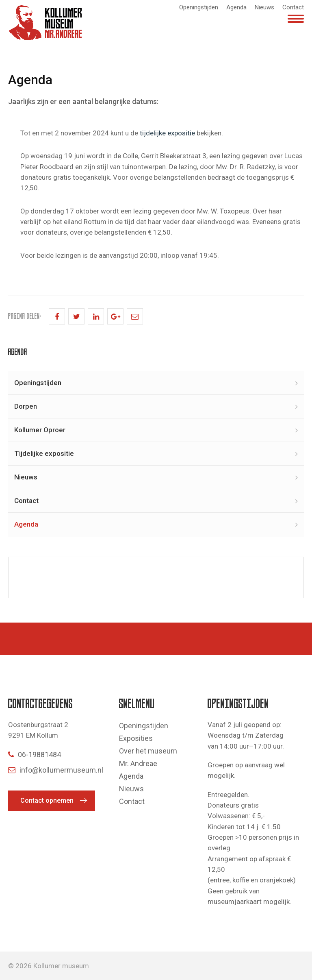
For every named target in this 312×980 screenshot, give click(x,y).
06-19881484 (35, 755)
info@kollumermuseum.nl (56, 770)
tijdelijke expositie (167, 133)
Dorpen (26, 406)
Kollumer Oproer (40, 430)
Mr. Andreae (138, 763)
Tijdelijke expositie (44, 453)
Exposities (136, 738)
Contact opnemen (47, 800)
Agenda (236, 7)
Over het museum (148, 751)
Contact (293, 7)
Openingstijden (199, 7)
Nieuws (264, 7)
